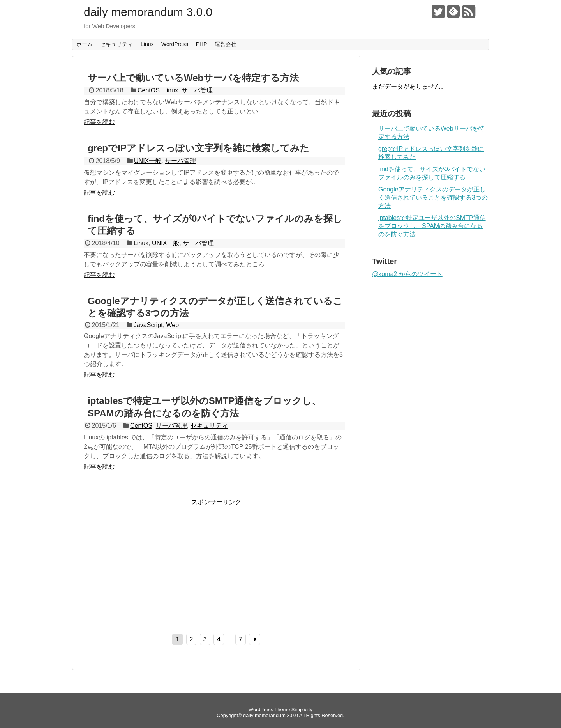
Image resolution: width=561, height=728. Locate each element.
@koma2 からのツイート (407, 274)
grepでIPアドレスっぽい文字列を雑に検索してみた (198, 148)
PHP (202, 44)
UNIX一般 (148, 161)
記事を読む (99, 122)
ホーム (85, 44)
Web (173, 325)
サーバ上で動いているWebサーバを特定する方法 (193, 78)
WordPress (175, 44)
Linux (147, 44)
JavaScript (148, 325)
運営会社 (226, 44)
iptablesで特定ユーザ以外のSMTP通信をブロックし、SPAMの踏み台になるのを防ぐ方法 (432, 226)
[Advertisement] (149, 561)
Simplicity (302, 709)
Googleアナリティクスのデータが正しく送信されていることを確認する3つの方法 (433, 197)
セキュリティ (116, 44)
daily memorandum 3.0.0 (148, 12)
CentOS (149, 90)
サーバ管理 (197, 90)
